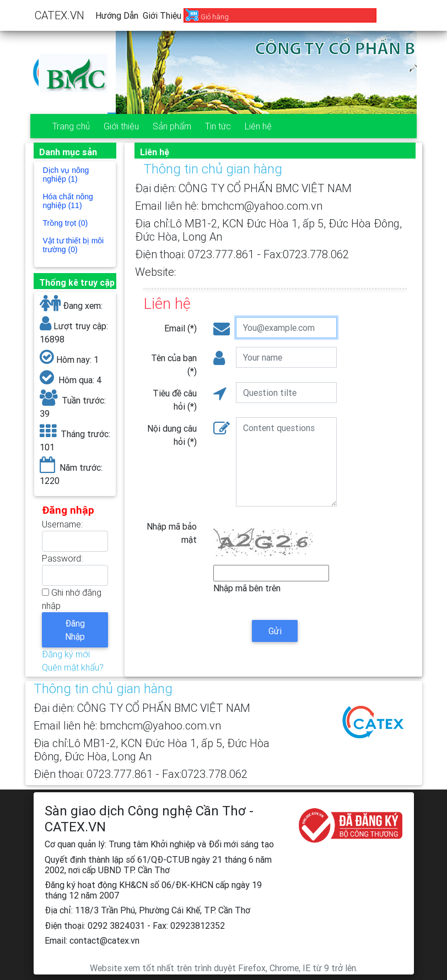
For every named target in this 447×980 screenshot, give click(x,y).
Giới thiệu (162, 15)
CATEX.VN (60, 15)
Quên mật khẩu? (73, 667)
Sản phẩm (172, 126)
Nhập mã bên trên (247, 588)
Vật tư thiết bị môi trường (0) (74, 245)
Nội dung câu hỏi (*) (172, 435)
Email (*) (181, 328)
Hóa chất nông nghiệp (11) (68, 201)
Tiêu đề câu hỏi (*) (175, 400)
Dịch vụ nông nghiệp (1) (66, 175)
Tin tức (218, 126)
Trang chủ (71, 126)
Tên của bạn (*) (174, 364)
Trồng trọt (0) (66, 223)
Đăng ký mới (66, 654)
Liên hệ (258, 126)
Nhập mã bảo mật (172, 533)
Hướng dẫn (117, 15)
